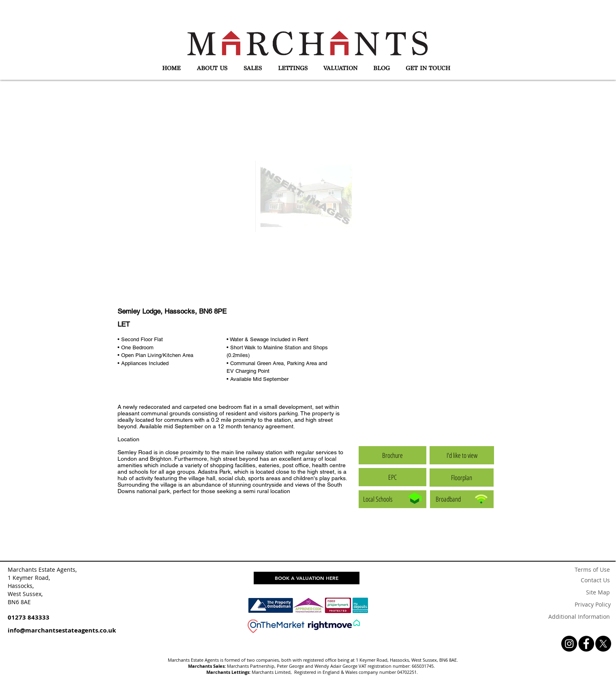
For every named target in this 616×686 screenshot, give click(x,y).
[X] (603, 644)
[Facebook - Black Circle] (586, 644)
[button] (212, 68)
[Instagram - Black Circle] (569, 644)
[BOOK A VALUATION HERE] (307, 578)
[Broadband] (462, 499)
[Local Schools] (392, 499)
